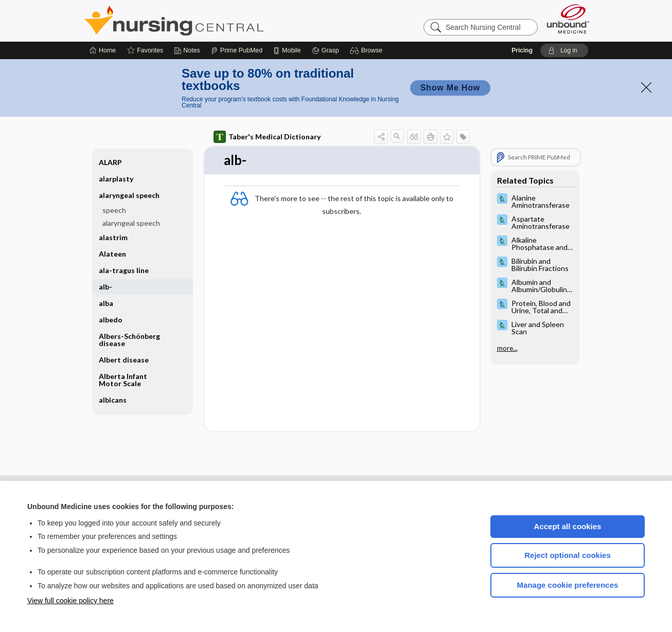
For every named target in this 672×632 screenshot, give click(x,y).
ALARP (110, 162)
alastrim (113, 237)
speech (114, 210)
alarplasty (116, 179)
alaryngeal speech (129, 195)
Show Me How (450, 88)
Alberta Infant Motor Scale (123, 380)
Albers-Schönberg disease (129, 340)
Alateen (112, 254)
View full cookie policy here (70, 601)
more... (507, 348)
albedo (111, 320)
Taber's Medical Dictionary (267, 137)
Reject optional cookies (568, 555)
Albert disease (124, 360)
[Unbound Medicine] (568, 19)
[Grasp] (325, 50)
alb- (105, 287)
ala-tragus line (124, 270)
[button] (368, 50)
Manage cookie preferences (568, 585)
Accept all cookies (568, 526)
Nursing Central (213, 21)
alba (106, 303)
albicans (113, 400)
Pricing (522, 50)
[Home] (103, 50)
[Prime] (237, 50)
